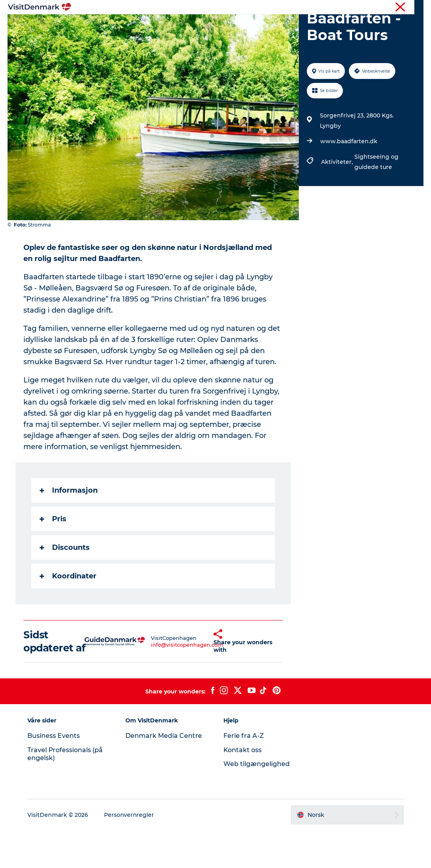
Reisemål (164, 26)
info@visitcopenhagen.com (170, 682)
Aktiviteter (205, 26)
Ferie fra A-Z (244, 773)
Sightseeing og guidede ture (376, 200)
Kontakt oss (243, 788)
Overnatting (250, 26)
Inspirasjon (121, 26)
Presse (415, 8)
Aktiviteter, (337, 200)
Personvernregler (130, 853)
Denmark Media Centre (164, 773)
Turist (393, 8)
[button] (199, 679)
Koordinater (68, 614)
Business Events (54, 773)
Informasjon (69, 528)
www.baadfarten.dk (348, 179)
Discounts (65, 585)
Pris (53, 557)
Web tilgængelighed (257, 802)
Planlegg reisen (303, 26)
